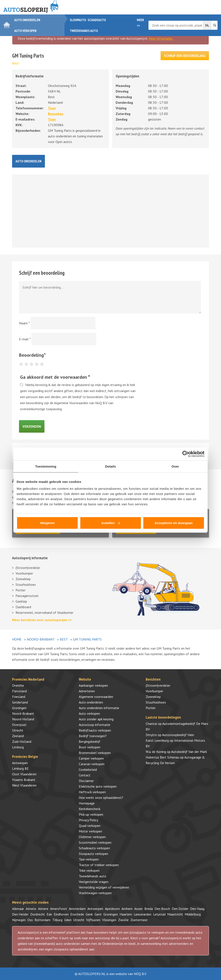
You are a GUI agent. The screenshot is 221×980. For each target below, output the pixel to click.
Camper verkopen (91, 758)
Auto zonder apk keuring (96, 719)
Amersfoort (59, 909)
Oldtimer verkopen (92, 837)
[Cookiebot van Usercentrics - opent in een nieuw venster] (185, 454)
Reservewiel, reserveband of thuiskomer (44, 612)
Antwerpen (20, 763)
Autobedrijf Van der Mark (189, 752)
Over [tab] (175, 466)
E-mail (25, 339)
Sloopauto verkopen (93, 854)
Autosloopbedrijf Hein (178, 735)
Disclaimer (86, 781)
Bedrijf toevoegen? (93, 736)
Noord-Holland (23, 719)
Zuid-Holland (22, 741)
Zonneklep (23, 579)
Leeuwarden (143, 914)
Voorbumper (24, 573)
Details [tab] (110, 466)
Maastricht (175, 914)
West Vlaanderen (24, 785)
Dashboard (23, 607)
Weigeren (47, 523)
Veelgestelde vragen (94, 882)
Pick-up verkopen (91, 814)
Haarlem (126, 914)
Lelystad (159, 914)
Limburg (18, 747)
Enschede (77, 914)
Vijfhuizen (93, 920)
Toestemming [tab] (46, 466)
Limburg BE (20, 768)
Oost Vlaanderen (24, 774)
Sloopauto (78, 20)
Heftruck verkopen (92, 792)
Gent (98, 914)
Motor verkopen (90, 831)
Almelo (31, 909)
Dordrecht (38, 914)
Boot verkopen (90, 747)
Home (17, 639)
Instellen (111, 523)
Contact (85, 775)
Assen (138, 909)
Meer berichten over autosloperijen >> (42, 620)
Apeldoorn (112, 909)
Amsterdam (77, 909)
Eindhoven (61, 914)
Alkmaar (18, 909)
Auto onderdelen (27, 20)
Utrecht (18, 730)
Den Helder (20, 914)
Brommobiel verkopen (95, 753)
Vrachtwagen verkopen (95, 893)
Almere (43, 909)
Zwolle (123, 920)
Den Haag (197, 909)
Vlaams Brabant (24, 780)
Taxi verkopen (89, 859)
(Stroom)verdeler (28, 568)
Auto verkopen (25, 31)
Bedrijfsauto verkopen (95, 730)
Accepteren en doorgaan (174, 523)
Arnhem (127, 909)
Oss (30, 920)
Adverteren (87, 691)
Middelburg (193, 914)
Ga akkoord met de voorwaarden (55, 377)
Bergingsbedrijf (90, 741)
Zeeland (18, 736)
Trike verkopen (89, 870)
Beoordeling (32, 355)
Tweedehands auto (84, 31)
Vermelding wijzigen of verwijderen (104, 887)
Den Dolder (180, 909)
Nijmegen (19, 920)
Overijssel (19, 725)
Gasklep (21, 601)
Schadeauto (97, 20)
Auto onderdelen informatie (99, 708)
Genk (89, 914)
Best (16, 63)
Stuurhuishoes (26, 584)
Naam (24, 323)
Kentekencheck (90, 809)
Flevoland (19, 691)
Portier (21, 590)
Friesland (19, 697)
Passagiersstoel (27, 596)
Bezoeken (56, 114)
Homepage (87, 803)
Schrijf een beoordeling (185, 56)
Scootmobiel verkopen (95, 842)
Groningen (19, 708)
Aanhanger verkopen (93, 685)
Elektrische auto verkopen (98, 786)
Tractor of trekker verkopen (99, 865)
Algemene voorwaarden (96, 697)
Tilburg (57, 920)
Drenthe (18, 685)
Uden (68, 920)
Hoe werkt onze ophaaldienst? (101, 798)
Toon (52, 108)
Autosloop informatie (95, 725)
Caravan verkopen (92, 764)
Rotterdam (43, 920)
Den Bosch (162, 909)
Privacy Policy (88, 820)
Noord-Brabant (41, 639)
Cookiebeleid (88, 770)
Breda (149, 909)
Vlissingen (109, 920)
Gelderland (20, 702)
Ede (49, 914)
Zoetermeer (139, 920)
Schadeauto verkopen (94, 848)
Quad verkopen (90, 826)
